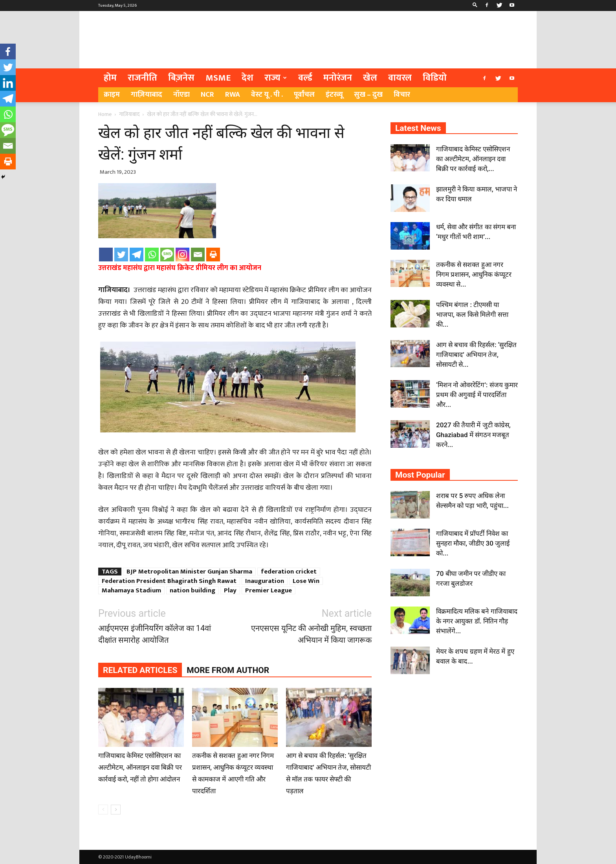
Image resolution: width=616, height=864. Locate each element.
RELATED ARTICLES (140, 670)
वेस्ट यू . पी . (267, 95)
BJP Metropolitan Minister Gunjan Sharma (189, 572)
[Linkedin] (8, 83)
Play (230, 590)
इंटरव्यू (334, 95)
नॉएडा (181, 95)
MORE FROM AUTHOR (228, 670)
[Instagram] (182, 255)
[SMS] (167, 255)
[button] (475, 6)
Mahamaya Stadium (131, 590)
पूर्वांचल (304, 95)
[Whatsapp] (152, 255)
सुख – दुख (368, 95)
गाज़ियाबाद (147, 95)
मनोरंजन (338, 78)
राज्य (276, 78)
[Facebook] (106, 255)
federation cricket (289, 572)
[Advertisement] (375, 40)
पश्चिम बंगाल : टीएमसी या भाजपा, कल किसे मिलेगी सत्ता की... (472, 314)
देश (247, 78)
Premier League (269, 590)
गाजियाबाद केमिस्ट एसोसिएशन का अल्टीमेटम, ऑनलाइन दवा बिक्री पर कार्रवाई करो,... (473, 159)
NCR (207, 95)
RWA (233, 95)
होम (110, 78)
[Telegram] (137, 255)
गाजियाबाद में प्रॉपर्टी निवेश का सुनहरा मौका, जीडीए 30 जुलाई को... (473, 543)
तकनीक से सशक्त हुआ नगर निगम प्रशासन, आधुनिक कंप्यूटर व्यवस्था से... (474, 274)
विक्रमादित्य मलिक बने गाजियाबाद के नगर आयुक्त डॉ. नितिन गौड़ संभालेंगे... (477, 621)
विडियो (435, 78)
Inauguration (265, 581)
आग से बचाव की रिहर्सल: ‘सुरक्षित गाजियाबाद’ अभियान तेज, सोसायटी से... (476, 355)
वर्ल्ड (305, 78)
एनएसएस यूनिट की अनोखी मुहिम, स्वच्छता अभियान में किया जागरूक (311, 634)
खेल (370, 78)
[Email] (198, 255)
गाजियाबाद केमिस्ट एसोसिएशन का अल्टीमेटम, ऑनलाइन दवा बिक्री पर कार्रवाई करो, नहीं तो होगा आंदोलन (140, 767)
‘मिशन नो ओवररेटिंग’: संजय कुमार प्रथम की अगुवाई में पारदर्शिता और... (477, 395)
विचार (402, 95)
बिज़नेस (181, 78)
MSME (218, 78)
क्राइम (112, 95)
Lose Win (306, 581)
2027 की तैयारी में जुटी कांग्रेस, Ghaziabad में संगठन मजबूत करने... (473, 435)
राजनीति (142, 78)
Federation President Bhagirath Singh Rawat (169, 581)
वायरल (400, 78)
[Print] (213, 255)
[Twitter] (121, 255)
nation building (192, 590)
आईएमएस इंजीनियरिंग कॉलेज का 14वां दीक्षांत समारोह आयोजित (155, 634)
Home (105, 114)
